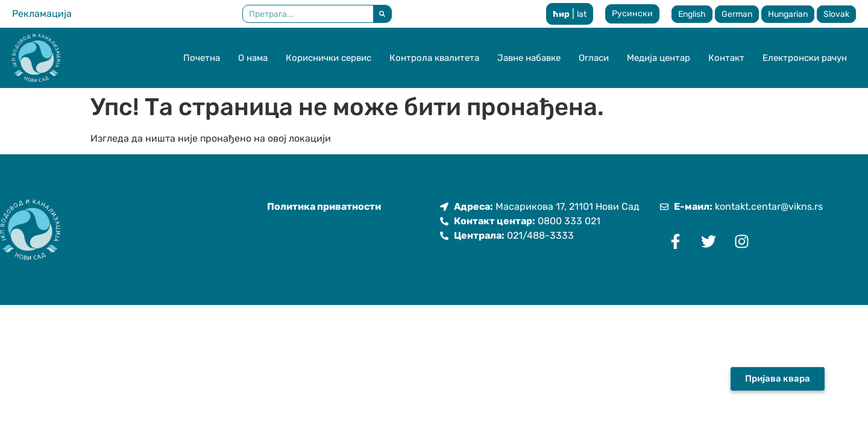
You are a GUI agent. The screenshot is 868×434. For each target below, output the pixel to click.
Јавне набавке (529, 58)
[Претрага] (382, 14)
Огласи (594, 58)
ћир (561, 14)
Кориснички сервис (329, 58)
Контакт (726, 58)
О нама (253, 58)
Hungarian (788, 14)
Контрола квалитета (434, 58)
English (692, 14)
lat (582, 14)
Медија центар (659, 58)
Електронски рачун (805, 58)
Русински (632, 14)
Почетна (202, 58)
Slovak (836, 14)
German (737, 14)
